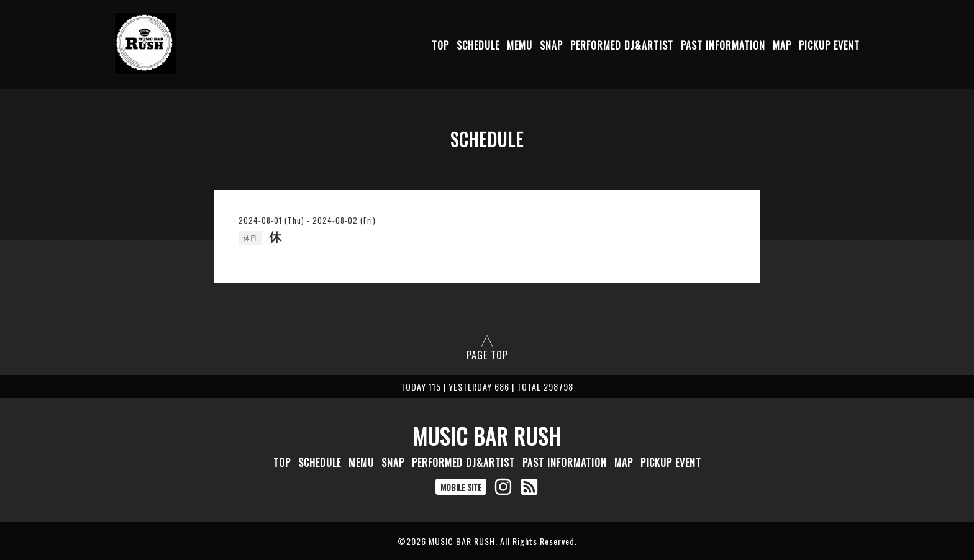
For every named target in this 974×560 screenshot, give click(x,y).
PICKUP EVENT (829, 45)
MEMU (520, 45)
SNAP (551, 45)
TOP (440, 45)
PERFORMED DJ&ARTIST (622, 45)
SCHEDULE (478, 45)
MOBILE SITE (461, 487)
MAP (782, 45)
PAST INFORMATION (723, 45)
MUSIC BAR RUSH (487, 436)
